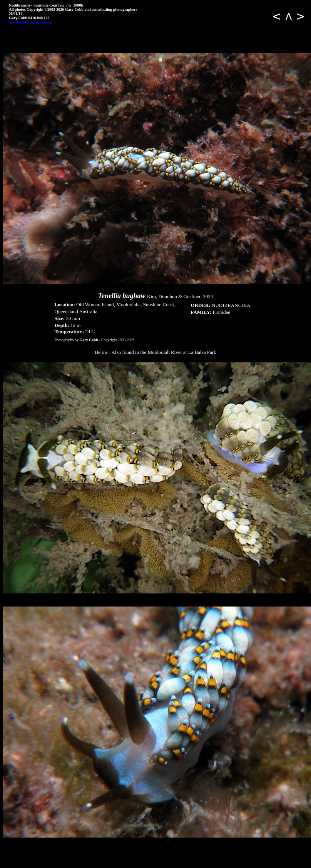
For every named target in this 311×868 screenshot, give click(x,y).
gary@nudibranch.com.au (30, 22)
